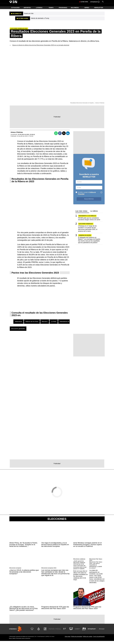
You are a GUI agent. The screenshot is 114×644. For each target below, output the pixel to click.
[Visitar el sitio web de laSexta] (40, 632)
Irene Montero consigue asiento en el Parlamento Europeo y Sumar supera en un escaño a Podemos (88, 548)
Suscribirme (89, 202)
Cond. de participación (99, 640)
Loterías (39, 11)
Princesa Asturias (25, 1)
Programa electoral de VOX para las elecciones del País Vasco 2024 (55, 611)
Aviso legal (68, 640)
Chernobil (48, 1)
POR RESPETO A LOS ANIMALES (87, 219)
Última (84, 6)
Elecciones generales (18, 332)
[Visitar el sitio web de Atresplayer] (93, 632)
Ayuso (53, 1)
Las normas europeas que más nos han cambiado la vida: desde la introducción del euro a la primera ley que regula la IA (55, 576)
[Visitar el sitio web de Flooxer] (102, 632)
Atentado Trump (16, 1)
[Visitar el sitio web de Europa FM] (78, 632)
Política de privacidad (77, 640)
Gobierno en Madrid (85, 238)
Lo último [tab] (94, 214)
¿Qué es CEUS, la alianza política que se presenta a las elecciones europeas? (24, 575)
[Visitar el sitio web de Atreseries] (65, 632)
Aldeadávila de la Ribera (67, 325)
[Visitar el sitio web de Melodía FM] (84, 632)
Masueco (45, 325)
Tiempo (51, 11)
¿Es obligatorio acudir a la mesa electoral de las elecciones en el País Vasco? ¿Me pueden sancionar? (24, 612)
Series (87, 11)
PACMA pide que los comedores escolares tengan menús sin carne (89, 222)
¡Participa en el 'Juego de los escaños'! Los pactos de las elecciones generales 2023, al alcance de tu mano (88, 232)
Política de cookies (88, 640)
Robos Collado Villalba (69, 1)
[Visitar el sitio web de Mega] (59, 632)
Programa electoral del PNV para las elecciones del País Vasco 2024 (87, 611)
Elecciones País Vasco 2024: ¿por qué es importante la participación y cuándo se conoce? (96, 568)
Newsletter (99, 11)
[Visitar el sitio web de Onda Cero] (72, 632)
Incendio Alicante (34, 1)
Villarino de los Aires (32, 325)
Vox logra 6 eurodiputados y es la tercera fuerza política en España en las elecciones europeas (55, 548)
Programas (63, 11)
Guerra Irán (42, 1)
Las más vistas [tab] (81, 214)
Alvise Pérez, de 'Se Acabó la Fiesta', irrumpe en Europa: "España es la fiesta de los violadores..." (24, 548)
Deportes (27, 11)
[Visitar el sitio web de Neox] (47, 632)
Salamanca (18, 325)
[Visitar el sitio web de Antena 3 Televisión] (34, 632)
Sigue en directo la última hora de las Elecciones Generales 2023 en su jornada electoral (41, 48)
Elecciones (57, 522)
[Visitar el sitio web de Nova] (53, 632)
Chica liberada (59, 1)
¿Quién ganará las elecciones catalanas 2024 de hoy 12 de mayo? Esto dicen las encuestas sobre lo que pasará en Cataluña (80, 568)
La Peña (54, 325)
